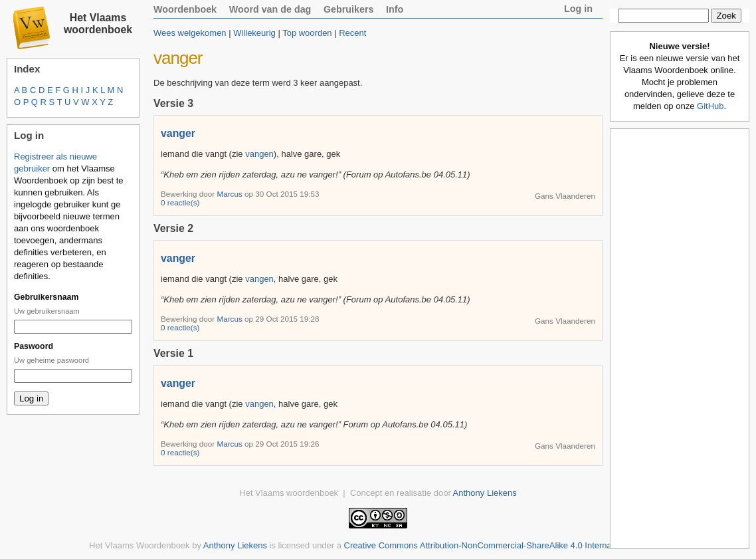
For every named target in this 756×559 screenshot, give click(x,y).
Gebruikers (349, 9)
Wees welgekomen (190, 33)
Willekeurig (254, 33)
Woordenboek (185, 9)
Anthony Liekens (485, 493)
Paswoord (34, 346)
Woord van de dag (270, 9)
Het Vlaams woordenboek (98, 24)
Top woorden (307, 33)
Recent (352, 33)
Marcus (231, 194)
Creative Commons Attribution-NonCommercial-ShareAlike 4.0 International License (505, 545)
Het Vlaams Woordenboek (140, 545)
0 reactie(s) (180, 202)
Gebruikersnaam (46, 297)
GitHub (710, 106)
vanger (178, 133)
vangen (259, 154)
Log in (578, 9)
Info (395, 9)
